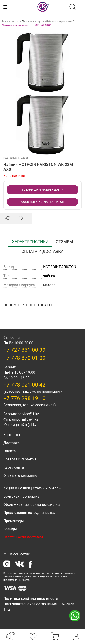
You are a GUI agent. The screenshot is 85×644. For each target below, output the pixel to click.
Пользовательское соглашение (30, 604)
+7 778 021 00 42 (24, 385)
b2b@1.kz (29, 425)
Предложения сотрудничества (29, 513)
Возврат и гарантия (20, 459)
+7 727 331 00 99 (24, 350)
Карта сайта (14, 467)
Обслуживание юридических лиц (32, 505)
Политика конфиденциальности (31, 599)
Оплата (10, 451)
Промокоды (14, 521)
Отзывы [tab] (64, 242)
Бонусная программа (21, 496)
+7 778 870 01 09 (24, 358)
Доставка (12, 443)
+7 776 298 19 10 (24, 398)
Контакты (12, 435)
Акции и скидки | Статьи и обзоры (32, 488)
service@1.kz (28, 414)
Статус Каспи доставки (23, 537)
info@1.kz (30, 419)
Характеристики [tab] (30, 242)
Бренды (10, 529)
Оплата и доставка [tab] (43, 251)
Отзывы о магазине (20, 476)
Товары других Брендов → (42, 190)
